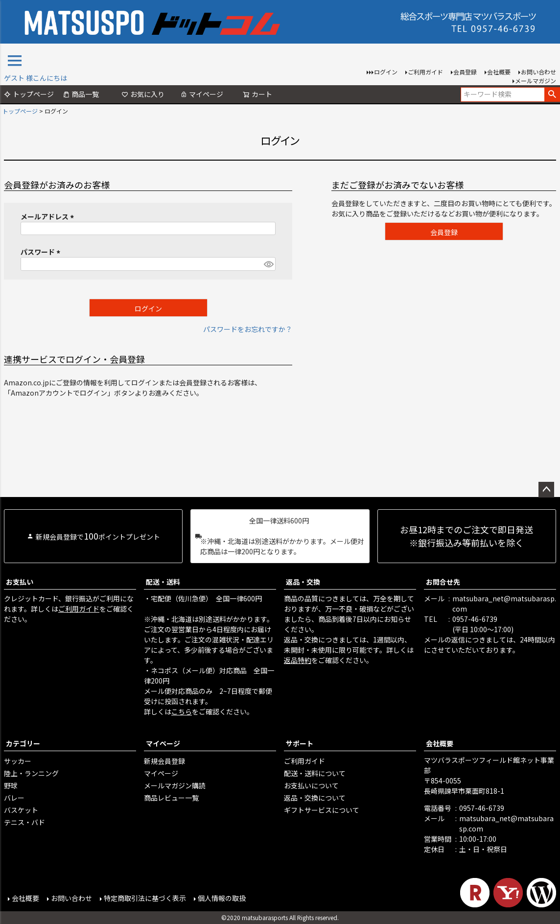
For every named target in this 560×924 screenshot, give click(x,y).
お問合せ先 (443, 582)
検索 (552, 95)
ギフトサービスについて (322, 810)
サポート (300, 743)
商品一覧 (81, 94)
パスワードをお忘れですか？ (248, 329)
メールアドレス (49, 216)
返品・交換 (303, 582)
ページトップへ (546, 490)
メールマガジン (536, 81)
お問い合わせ (538, 72)
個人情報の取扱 (222, 898)
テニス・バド (24, 822)
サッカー (18, 761)
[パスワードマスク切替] (268, 264)
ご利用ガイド (425, 72)
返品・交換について (315, 798)
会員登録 (465, 72)
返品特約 (298, 660)
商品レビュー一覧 (171, 798)
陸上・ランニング (31, 773)
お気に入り (143, 94)
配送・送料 (163, 582)
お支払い (20, 582)
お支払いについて (311, 785)
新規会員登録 (164, 761)
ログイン (386, 72)
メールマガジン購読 (175, 785)
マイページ (202, 94)
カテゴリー (23, 743)
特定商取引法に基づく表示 (145, 898)
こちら (182, 711)
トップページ (29, 94)
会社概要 (499, 72)
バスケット (21, 810)
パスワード (42, 252)
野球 (11, 785)
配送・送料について (315, 773)
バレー (14, 798)
